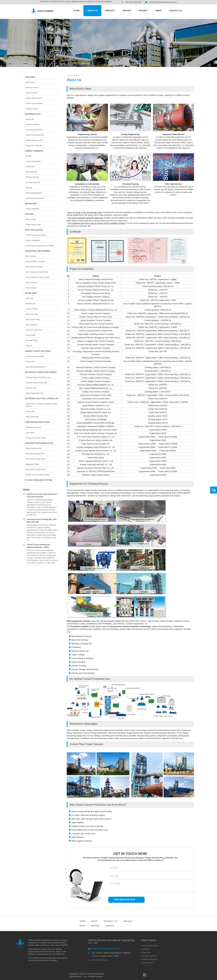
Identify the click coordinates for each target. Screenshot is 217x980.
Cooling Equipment (149, 959)
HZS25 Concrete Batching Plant (38, 475)
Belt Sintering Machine (34, 130)
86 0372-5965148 (133, 2)
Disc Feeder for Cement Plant (37, 272)
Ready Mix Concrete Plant (35, 469)
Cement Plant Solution (37, 351)
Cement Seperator (33, 209)
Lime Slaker (30, 433)
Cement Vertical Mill (33, 161)
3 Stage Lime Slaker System (36, 438)
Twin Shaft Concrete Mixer (35, 459)
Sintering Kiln (32, 114)
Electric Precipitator (33, 240)
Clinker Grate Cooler (33, 225)
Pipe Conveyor (31, 288)
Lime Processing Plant (36, 422)
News (159, 11)
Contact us (176, 11)
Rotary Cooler (31, 219)
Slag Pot (29, 346)
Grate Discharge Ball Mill (35, 198)
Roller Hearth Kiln (32, 417)
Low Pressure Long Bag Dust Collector (40, 246)
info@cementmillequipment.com (163, 2)
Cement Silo (30, 362)
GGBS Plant (30, 167)
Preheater (146, 949)
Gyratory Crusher (32, 109)
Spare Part (30, 293)
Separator (30, 204)
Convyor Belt (31, 335)
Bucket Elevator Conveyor (35, 261)
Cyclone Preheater (33, 125)
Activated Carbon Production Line (38, 377)
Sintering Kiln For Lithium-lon (41, 398)
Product (110, 11)
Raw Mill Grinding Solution (35, 367)
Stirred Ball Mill (31, 172)
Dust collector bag (33, 319)
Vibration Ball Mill (32, 177)
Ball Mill (29, 156)
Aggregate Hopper (33, 464)
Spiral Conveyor (32, 283)
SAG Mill (29, 188)
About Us (92, 11)
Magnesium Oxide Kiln (34, 146)
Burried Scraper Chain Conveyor (38, 277)
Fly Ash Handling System (38, 480)
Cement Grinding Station (35, 356)
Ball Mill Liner (31, 304)
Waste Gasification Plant (35, 393)
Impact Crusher (31, 93)
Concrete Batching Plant (38, 443)
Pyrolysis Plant (31, 388)
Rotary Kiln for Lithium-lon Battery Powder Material (42, 405)
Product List (111, 921)
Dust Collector (33, 230)
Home (77, 11)
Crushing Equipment (150, 946)
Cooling (28, 214)
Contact (110, 926)
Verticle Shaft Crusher (34, 98)
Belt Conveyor (31, 256)
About (94, 921)
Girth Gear (30, 298)
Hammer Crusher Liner (34, 330)
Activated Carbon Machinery (40, 372)
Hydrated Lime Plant (33, 427)
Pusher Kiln (30, 412)
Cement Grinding (33, 151)
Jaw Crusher (30, 82)
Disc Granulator (31, 325)
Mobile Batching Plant (34, 448)
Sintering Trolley (32, 341)
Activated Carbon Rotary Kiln (36, 383)
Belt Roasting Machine (34, 193)
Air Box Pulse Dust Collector (36, 235)
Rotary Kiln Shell (32, 314)
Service (127, 11)
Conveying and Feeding (37, 251)
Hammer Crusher (32, 88)
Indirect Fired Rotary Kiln (35, 135)
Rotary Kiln (30, 119)
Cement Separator (149, 956)
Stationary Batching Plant (35, 454)
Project (143, 11)
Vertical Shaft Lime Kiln (34, 140)
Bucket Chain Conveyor (34, 267)
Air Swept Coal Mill (33, 182)
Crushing (29, 77)
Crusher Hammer (32, 309)
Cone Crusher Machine (34, 103)
